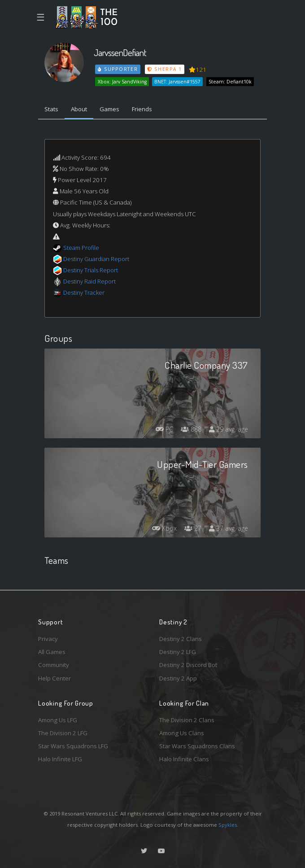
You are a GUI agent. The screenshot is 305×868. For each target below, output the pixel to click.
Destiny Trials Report (91, 270)
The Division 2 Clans (187, 720)
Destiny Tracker (84, 292)
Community (54, 665)
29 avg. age (229, 429)
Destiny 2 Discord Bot (188, 665)
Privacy (48, 639)
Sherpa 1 (165, 69)
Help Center (54, 678)
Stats (51, 109)
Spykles (228, 825)
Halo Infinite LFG (60, 759)
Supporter (118, 69)
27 (193, 528)
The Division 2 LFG (63, 733)
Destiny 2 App (178, 678)
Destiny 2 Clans (181, 639)
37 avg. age (229, 528)
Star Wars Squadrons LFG (73, 746)
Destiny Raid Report (89, 281)
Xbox (164, 528)
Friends (142, 109)
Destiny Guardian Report (96, 259)
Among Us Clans (182, 733)
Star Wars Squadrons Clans (197, 746)
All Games (52, 652)
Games (109, 109)
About (79, 109)
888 (191, 429)
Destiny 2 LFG (178, 652)
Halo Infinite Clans (184, 759)
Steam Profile (81, 248)
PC (164, 429)
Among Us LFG (58, 720)
